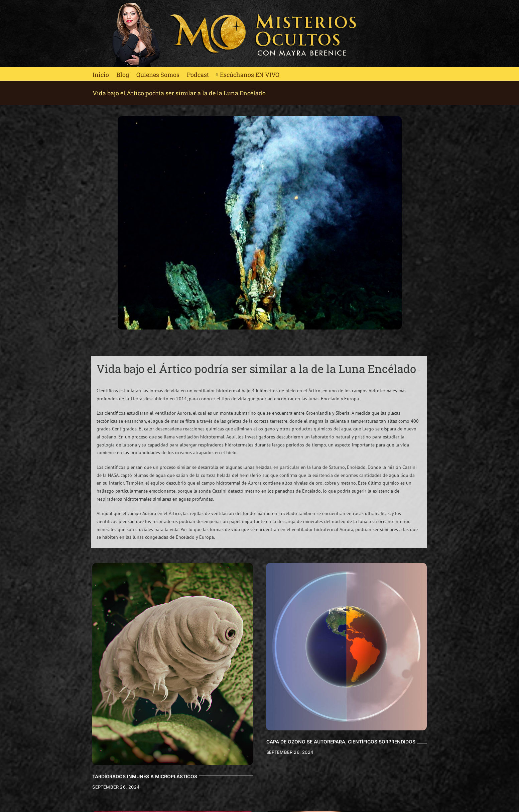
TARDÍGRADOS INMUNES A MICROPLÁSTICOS (145, 776)
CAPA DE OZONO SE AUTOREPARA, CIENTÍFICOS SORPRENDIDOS (341, 742)
